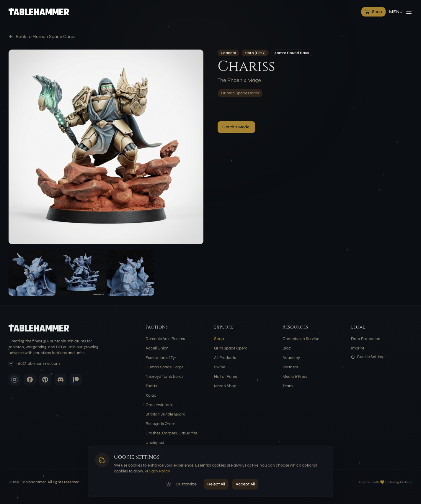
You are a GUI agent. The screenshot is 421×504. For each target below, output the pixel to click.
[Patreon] (76, 380)
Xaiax (151, 395)
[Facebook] (30, 380)
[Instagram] (14, 380)
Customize (181, 484)
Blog (287, 348)
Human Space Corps (240, 93)
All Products (225, 358)
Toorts (151, 386)
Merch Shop (225, 386)
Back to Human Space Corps (42, 36)
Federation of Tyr (161, 358)
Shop (219, 339)
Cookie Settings (368, 357)
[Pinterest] (45, 380)
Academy (291, 358)
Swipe (220, 367)
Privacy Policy (157, 471)
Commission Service (301, 339)
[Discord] (61, 380)
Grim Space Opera (231, 348)
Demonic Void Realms (165, 339)
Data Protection (366, 339)
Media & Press (295, 376)
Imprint (358, 348)
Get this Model (236, 127)
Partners (290, 367)
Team (288, 386)
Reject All (216, 484)
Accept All (245, 484)
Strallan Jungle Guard (165, 414)
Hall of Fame (226, 376)
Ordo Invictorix (159, 405)
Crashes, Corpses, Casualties (172, 433)
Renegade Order (160, 424)
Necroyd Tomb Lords (164, 376)
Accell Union (157, 348)
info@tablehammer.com (38, 363)
